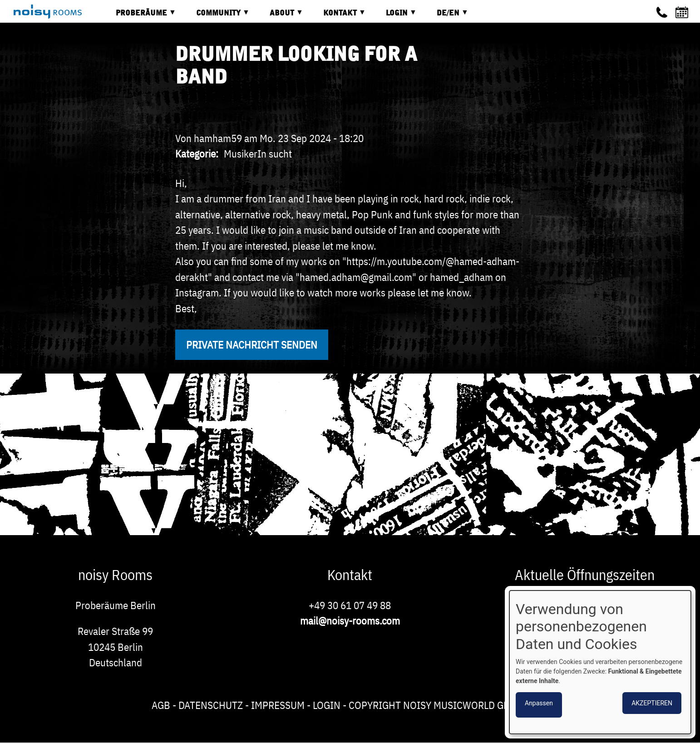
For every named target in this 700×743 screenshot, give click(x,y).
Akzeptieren (652, 703)
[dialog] (600, 662)
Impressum (278, 705)
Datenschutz (211, 705)
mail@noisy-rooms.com (350, 620)
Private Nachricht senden (252, 344)
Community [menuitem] (216, 16)
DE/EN (446, 16)
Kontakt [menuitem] (338, 16)
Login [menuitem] (394, 16)
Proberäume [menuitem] (139, 16)
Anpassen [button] (539, 703)
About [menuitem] (280, 16)
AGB (161, 705)
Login (327, 705)
